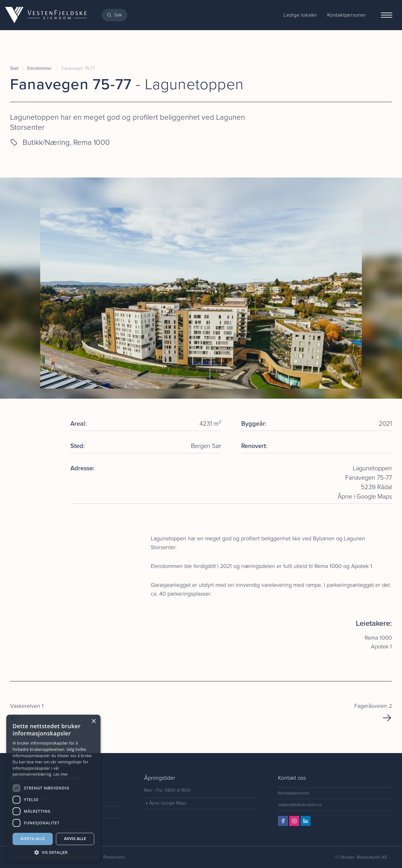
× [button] (93, 721)
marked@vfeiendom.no (300, 805)
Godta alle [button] (33, 839)
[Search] (114, 15)
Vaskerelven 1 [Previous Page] (27, 712)
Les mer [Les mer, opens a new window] (61, 774)
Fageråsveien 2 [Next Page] (373, 712)
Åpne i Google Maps (365, 496)
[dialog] (53, 788)
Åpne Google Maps (165, 803)
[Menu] (387, 15)
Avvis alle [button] (75, 839)
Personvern (114, 857)
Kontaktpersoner (293, 793)
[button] (53, 852)
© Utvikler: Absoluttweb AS (361, 857)
